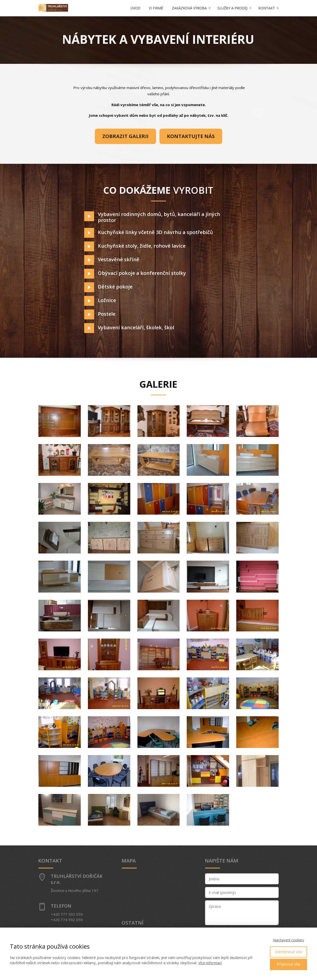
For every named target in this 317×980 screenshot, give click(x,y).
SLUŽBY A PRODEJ (232, 8)
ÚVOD (135, 8)
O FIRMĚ (156, 8)
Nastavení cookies (289, 940)
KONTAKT (267, 8)
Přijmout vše (289, 964)
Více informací (210, 963)
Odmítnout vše (289, 952)
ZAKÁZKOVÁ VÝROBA (189, 8)
